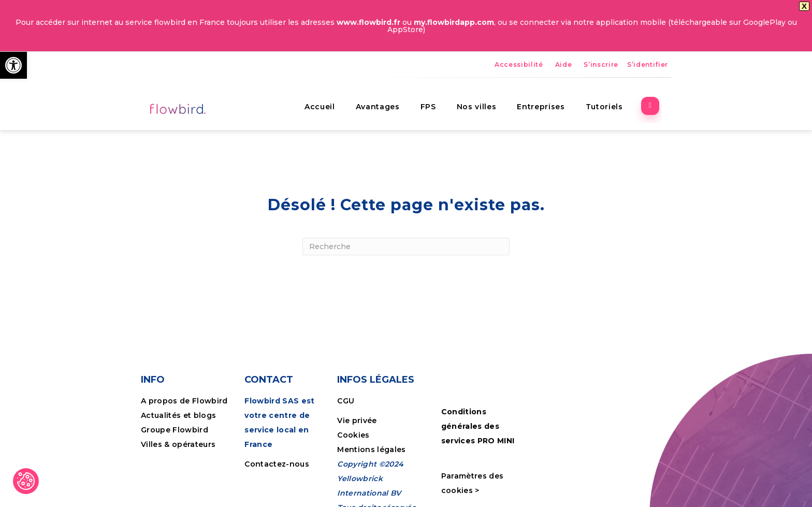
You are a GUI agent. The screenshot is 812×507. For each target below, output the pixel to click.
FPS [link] (438, 101)
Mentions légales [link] (371, 449)
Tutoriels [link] (614, 101)
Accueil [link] (329, 101)
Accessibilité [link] (519, 64)
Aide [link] (564, 64)
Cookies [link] (354, 434)
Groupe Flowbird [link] (176, 429)
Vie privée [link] (357, 420)
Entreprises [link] (550, 101)
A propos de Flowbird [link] (184, 400)
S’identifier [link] (648, 64)
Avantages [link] (387, 101)
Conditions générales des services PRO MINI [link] (478, 426)
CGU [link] (346, 400)
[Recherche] (406, 247)
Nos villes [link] (486, 101)
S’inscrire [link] (601, 64)
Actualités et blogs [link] (178, 415)
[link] (13, 65)
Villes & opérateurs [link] (178, 444)
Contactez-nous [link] (277, 463)
